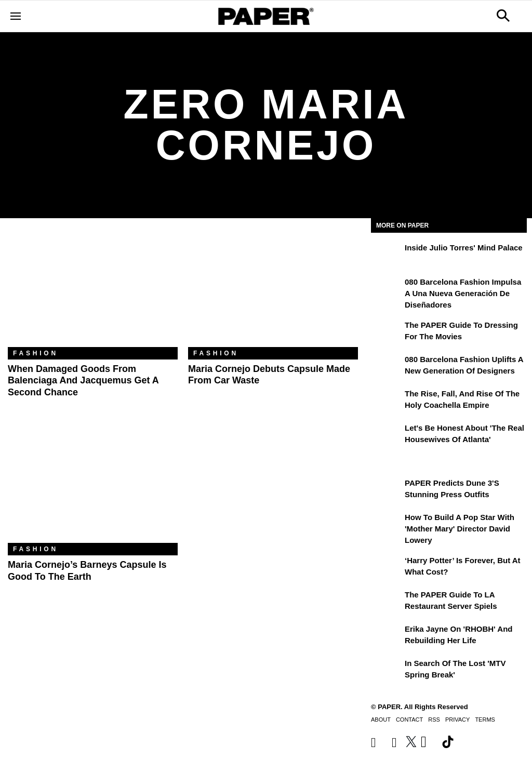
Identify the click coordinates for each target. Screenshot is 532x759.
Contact (409, 720)
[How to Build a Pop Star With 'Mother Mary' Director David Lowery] (387, 525)
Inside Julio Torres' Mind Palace (464, 248)
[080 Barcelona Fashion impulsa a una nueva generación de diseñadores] (387, 289)
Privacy (457, 720)
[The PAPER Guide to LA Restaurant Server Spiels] (387, 602)
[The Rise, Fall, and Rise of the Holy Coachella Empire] (387, 401)
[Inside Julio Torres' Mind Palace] (387, 255)
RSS (434, 720)
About (381, 720)
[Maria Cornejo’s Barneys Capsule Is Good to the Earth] (93, 486)
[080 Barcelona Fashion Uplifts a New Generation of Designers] (387, 367)
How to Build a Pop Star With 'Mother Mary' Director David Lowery (460, 529)
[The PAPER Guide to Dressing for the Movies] (387, 332)
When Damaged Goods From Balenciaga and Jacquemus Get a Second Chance (83, 381)
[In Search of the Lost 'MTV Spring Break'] (387, 671)
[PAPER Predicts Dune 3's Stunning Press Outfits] (387, 490)
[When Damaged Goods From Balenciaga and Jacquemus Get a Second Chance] (93, 290)
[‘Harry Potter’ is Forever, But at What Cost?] (387, 568)
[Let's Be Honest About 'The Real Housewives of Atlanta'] (387, 435)
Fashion (36, 353)
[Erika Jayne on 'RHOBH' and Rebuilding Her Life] (387, 636)
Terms (485, 720)
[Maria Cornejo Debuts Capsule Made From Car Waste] (273, 290)
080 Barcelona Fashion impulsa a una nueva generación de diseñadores (463, 294)
